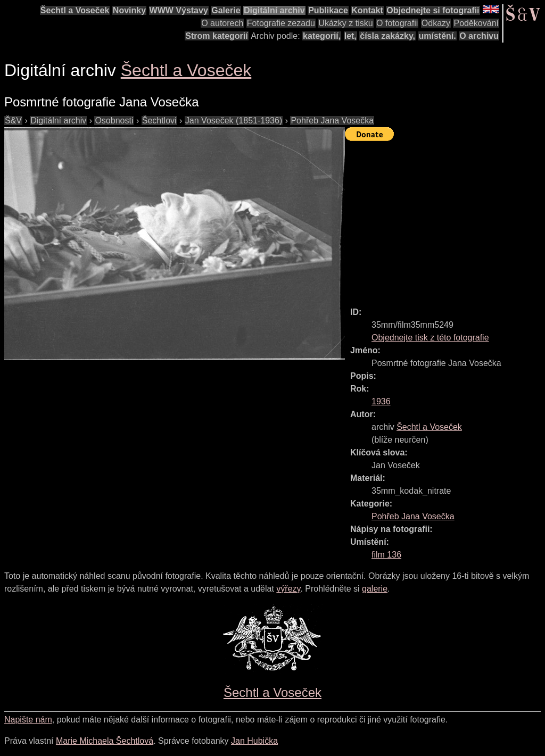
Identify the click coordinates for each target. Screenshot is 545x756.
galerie (375, 589)
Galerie (226, 10)
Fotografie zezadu (281, 23)
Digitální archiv (274, 10)
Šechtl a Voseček (75, 10)
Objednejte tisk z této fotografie (430, 338)
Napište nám (28, 720)
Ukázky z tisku (345, 23)
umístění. (437, 36)
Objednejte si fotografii (433, 10)
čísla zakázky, (387, 36)
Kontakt (367, 10)
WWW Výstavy (179, 10)
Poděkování (476, 23)
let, (350, 36)
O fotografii (397, 23)
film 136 (386, 555)
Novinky (129, 10)
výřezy (288, 589)
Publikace (328, 10)
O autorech (222, 23)
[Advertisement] (445, 219)
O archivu (479, 36)
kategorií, (322, 36)
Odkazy (436, 23)
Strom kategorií (216, 36)
